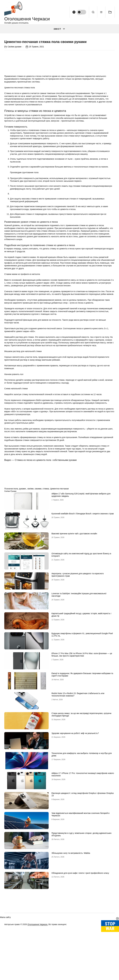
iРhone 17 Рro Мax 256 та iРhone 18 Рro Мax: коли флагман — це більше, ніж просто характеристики (82, 714)
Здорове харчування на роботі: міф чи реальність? (75, 793)
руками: (23, 548)
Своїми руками (15, 106)
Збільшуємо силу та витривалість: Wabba (71, 912)
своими (38, 548)
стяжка (46, 548)
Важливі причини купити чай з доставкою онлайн (74, 593)
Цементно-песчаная (59, 548)
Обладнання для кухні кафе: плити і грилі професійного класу (80, 932)
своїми (30, 548)
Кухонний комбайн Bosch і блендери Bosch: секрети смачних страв (83, 573)
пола (16, 548)
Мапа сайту (5, 977)
